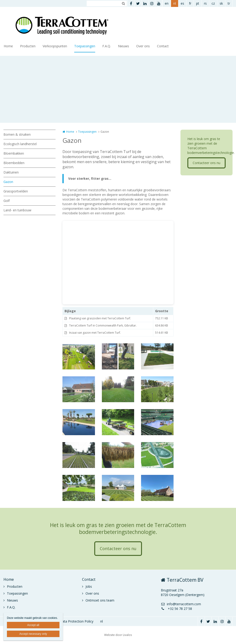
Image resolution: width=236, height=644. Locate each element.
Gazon (8, 182)
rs (205, 3)
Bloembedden (14, 163)
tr (229, 3)
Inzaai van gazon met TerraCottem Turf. (95, 333)
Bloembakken (14, 153)
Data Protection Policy (77, 621)
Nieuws (124, 46)
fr (190, 3)
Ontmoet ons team (100, 600)
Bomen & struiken (17, 134)
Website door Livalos (118, 635)
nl (175, 3)
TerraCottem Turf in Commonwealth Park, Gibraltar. (103, 325)
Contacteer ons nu (206, 163)
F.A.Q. (107, 46)
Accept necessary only (33, 634)
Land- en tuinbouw (17, 210)
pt (198, 3)
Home (8, 46)
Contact (163, 46)
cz (213, 3)
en (167, 3)
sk (221, 3)
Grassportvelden (16, 191)
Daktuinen (11, 172)
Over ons (143, 46)
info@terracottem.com (181, 604)
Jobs (89, 586)
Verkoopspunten (55, 46)
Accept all (33, 625)
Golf (7, 201)
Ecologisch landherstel (20, 144)
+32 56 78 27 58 (176, 609)
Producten (28, 46)
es (182, 3)
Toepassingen (85, 46)
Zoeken (123, 3)
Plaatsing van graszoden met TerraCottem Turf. (100, 318)
